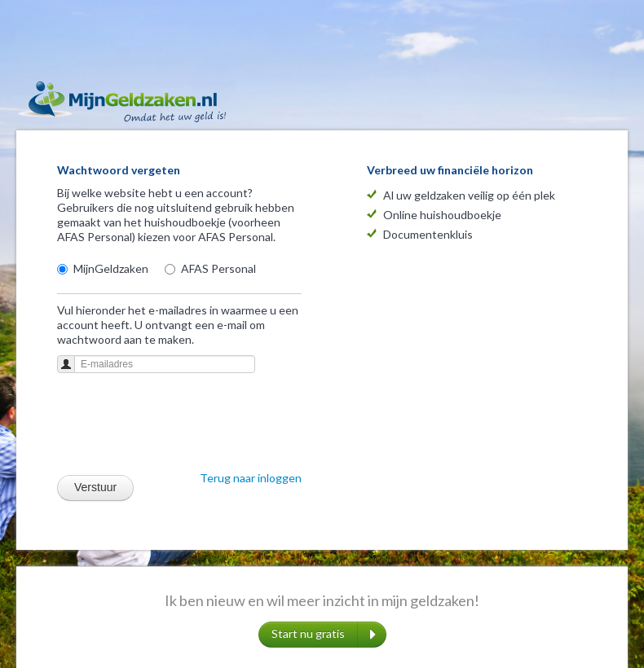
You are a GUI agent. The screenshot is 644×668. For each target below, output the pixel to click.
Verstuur (95, 487)
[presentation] (181, 427)
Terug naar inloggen (251, 478)
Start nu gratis (324, 635)
